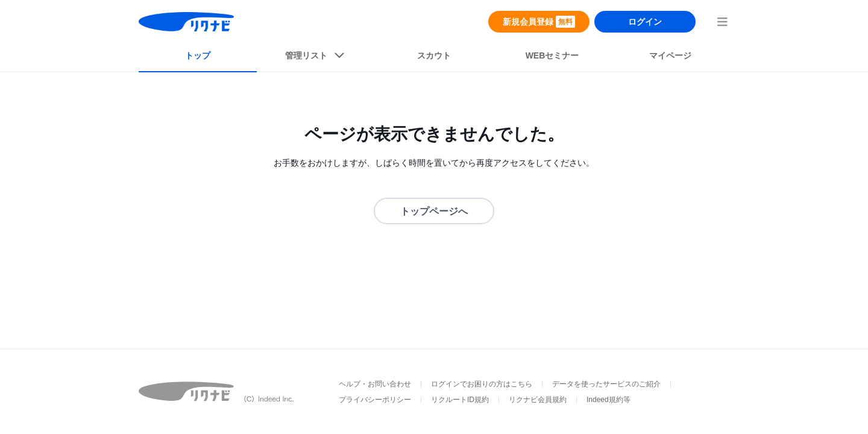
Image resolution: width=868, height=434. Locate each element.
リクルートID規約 (460, 400)
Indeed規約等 (609, 400)
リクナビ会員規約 (538, 400)
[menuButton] (722, 22)
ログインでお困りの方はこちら (482, 384)
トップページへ (434, 211)
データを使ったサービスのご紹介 (606, 384)
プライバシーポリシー (375, 400)
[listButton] (316, 58)
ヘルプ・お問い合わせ (375, 384)
